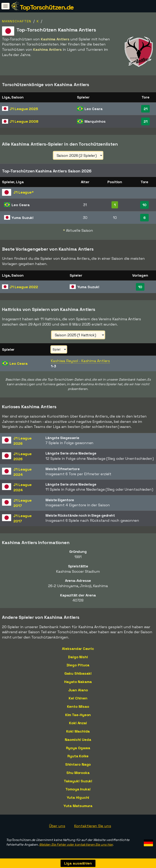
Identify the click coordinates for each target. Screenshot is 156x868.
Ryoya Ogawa (78, 748)
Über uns (57, 826)
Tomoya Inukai (78, 789)
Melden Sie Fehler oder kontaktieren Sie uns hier (76, 845)
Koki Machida (78, 731)
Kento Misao (78, 706)
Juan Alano (78, 690)
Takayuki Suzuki (78, 781)
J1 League (24, 109)
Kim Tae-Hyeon (78, 715)
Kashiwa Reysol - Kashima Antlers (80, 361)
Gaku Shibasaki (78, 673)
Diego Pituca (78, 665)
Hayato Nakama (78, 682)
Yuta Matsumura (78, 806)
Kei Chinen (78, 698)
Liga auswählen (78, 863)
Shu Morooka (78, 773)
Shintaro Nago (78, 764)
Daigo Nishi (78, 657)
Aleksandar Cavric (78, 649)
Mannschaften (17, 21)
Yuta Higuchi (78, 797)
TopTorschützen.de (47, 7)
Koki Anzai (78, 723)
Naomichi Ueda (78, 740)
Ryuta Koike (78, 756)
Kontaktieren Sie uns (93, 826)
